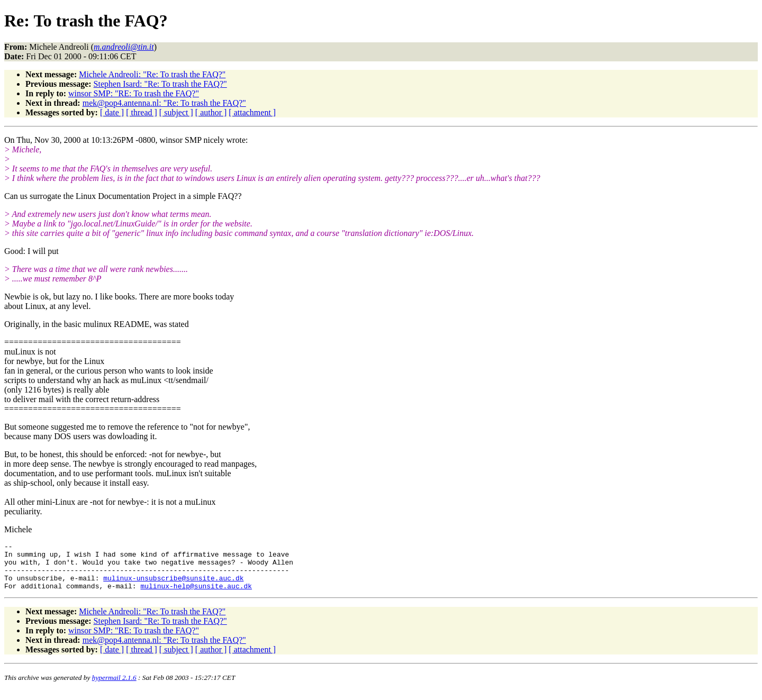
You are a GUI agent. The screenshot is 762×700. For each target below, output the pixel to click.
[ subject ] (176, 112)
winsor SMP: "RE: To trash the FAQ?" (134, 93)
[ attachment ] (252, 112)
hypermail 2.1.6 (114, 687)
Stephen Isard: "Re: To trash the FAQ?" (160, 84)
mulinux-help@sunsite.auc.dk (196, 595)
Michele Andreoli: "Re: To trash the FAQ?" (152, 74)
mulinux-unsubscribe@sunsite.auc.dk (173, 586)
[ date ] (112, 112)
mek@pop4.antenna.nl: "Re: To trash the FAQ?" (164, 103)
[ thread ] (142, 112)
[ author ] (211, 112)
